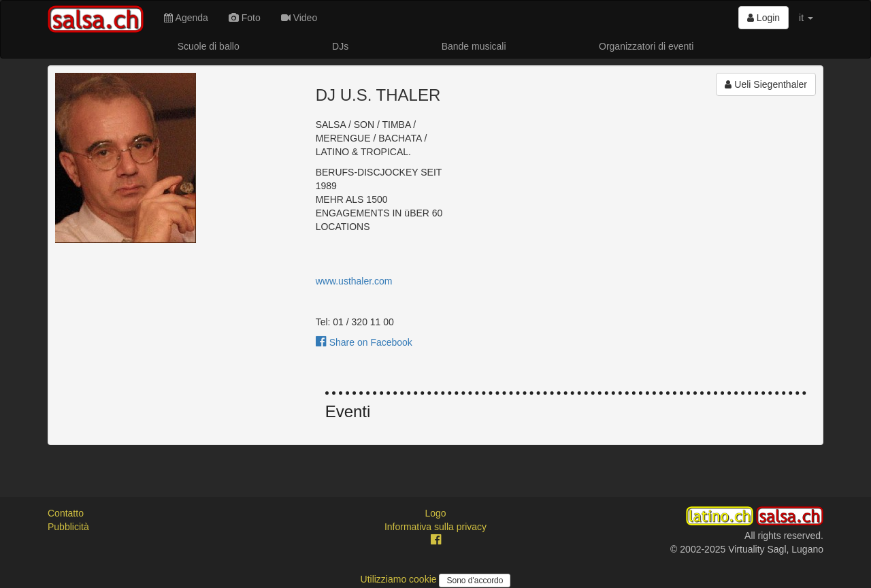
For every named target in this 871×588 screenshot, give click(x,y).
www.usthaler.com (354, 281)
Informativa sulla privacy (435, 527)
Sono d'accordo (475, 581)
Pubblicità (68, 527)
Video (299, 18)
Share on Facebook (364, 342)
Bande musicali (474, 46)
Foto (245, 18)
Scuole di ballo (209, 46)
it (806, 18)
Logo (435, 513)
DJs (340, 46)
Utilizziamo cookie (400, 579)
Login (763, 18)
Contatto (66, 513)
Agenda (186, 18)
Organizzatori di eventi (646, 46)
